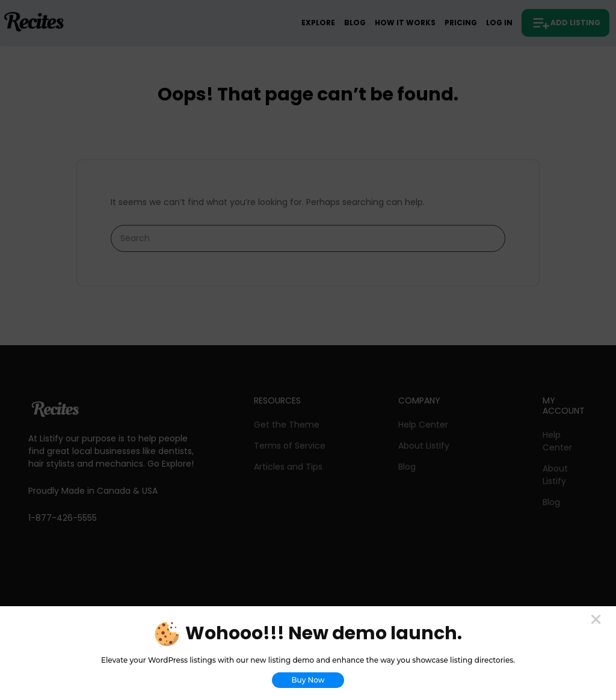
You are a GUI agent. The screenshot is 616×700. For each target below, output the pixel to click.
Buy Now (308, 680)
